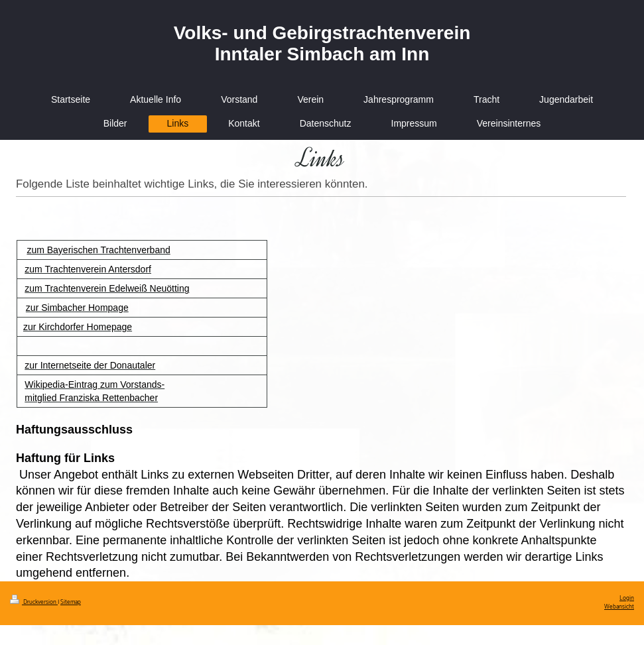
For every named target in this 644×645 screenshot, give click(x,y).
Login (627, 598)
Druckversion (34, 602)
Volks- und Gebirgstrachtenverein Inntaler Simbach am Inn (322, 43)
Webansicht (619, 607)
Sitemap (71, 602)
